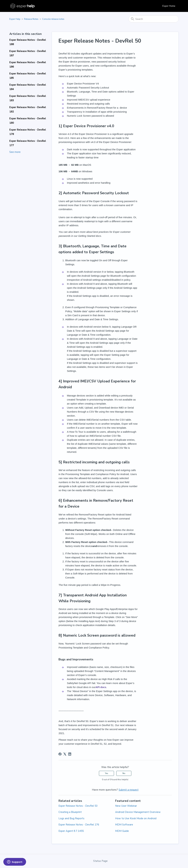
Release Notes (31, 19)
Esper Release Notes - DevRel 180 (28, 121)
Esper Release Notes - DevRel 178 (28, 132)
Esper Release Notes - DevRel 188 (28, 42)
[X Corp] (65, 754)
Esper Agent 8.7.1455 (71, 831)
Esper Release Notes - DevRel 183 (28, 98)
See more (15, 152)
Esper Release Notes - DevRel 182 (28, 109)
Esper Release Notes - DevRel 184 (28, 87)
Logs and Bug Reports (71, 818)
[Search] (154, 19)
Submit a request (129, 790)
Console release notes (53, 19)
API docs (101, 687)
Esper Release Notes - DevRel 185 (28, 76)
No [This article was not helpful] (124, 773)
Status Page (100, 861)
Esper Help (15, 19)
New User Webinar (126, 806)
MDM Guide (122, 831)
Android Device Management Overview (138, 812)
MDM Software (124, 825)
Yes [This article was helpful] (107, 773)
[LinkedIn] (70, 754)
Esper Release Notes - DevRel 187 (28, 53)
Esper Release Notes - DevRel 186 (28, 65)
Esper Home (169, 6)
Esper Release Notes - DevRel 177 (28, 143)
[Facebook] (60, 754)
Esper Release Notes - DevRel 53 (78, 806)
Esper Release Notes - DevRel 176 (79, 825)
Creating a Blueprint (70, 812)
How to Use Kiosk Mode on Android (136, 818)
